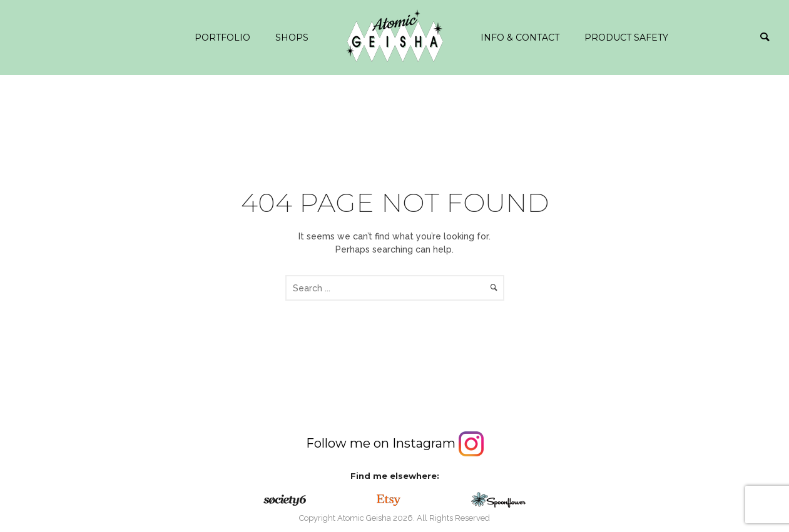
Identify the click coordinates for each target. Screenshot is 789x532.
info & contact (520, 38)
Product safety (626, 38)
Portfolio (222, 38)
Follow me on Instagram (395, 443)
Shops (292, 38)
